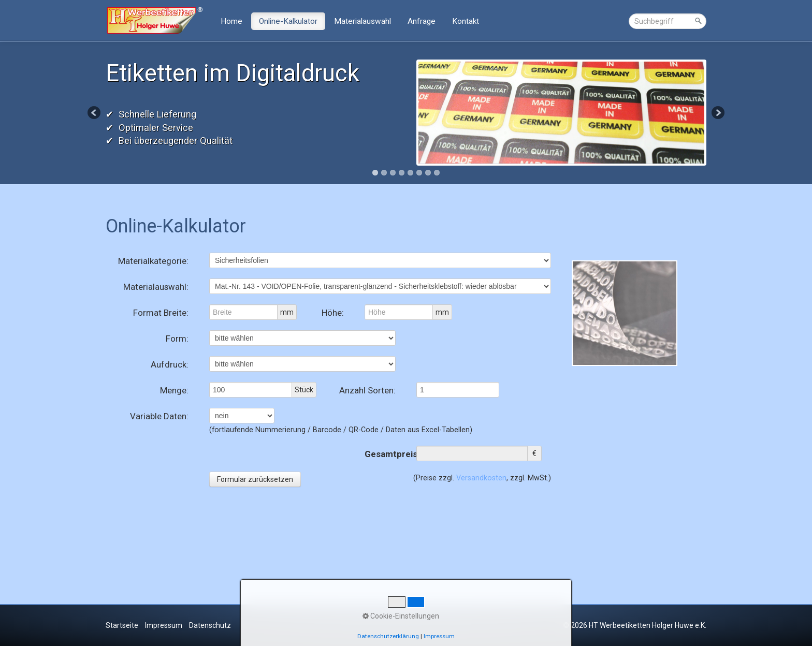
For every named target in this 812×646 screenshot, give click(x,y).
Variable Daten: (159, 416)
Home (231, 21)
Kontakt (466, 21)
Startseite (122, 625)
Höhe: (333, 313)
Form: (177, 339)
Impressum (164, 625)
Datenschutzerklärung (388, 636)
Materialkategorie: (153, 261)
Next (717, 113)
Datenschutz (210, 625)
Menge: (174, 390)
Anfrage (422, 21)
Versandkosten (481, 478)
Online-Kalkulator (288, 21)
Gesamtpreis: (380, 454)
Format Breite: (161, 313)
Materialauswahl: (156, 287)
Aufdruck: (170, 364)
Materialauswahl (363, 21)
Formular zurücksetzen (255, 479)
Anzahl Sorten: (367, 390)
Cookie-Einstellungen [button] (401, 616)
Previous (95, 113)
